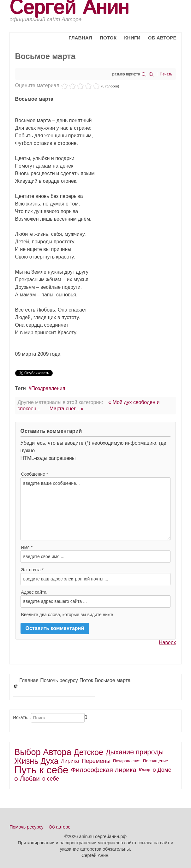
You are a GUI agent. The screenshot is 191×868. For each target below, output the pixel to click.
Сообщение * (35, 474)
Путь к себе (41, 770)
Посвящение (156, 761)
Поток (108, 38)
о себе (51, 779)
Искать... (22, 717)
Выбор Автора (43, 752)
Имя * (27, 547)
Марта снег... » (67, 409)
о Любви (27, 779)
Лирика (70, 761)
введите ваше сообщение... (96, 509)
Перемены (96, 761)
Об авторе (162, 38)
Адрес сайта (34, 592)
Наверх (167, 642)
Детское (89, 752)
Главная (80, 38)
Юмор (145, 770)
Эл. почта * (32, 570)
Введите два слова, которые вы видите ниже (67, 615)
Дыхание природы (135, 752)
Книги (132, 38)
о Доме (162, 770)
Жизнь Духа (36, 761)
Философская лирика (104, 770)
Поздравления (48, 388)
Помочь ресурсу (59, 680)
